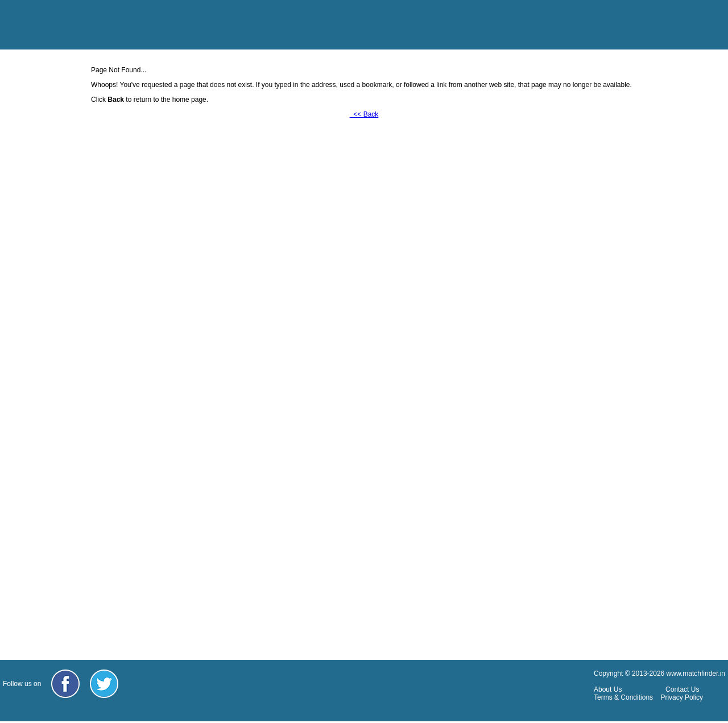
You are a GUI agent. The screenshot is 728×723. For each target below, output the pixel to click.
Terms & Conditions (623, 697)
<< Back (364, 114)
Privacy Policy (682, 697)
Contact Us (682, 689)
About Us (608, 689)
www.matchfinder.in (696, 674)
